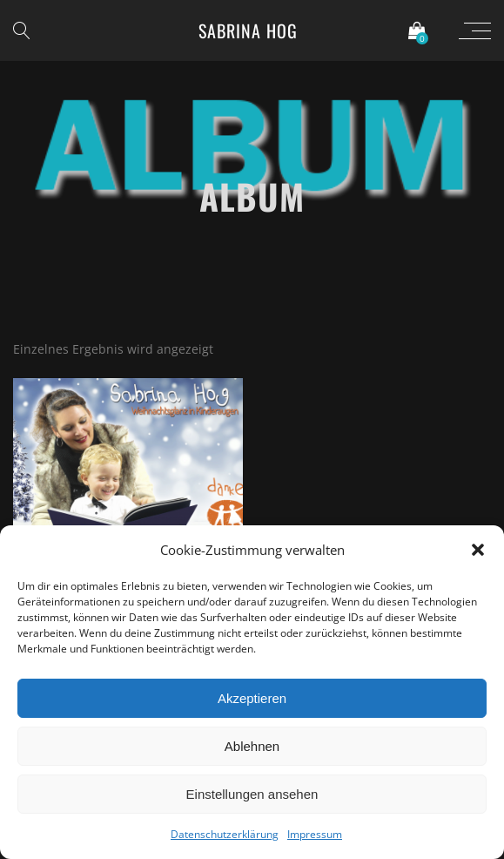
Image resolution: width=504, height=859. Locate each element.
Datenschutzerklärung (225, 834)
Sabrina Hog (248, 30)
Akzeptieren (252, 698)
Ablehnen (252, 746)
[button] (478, 550)
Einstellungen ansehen (252, 794)
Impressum (315, 834)
